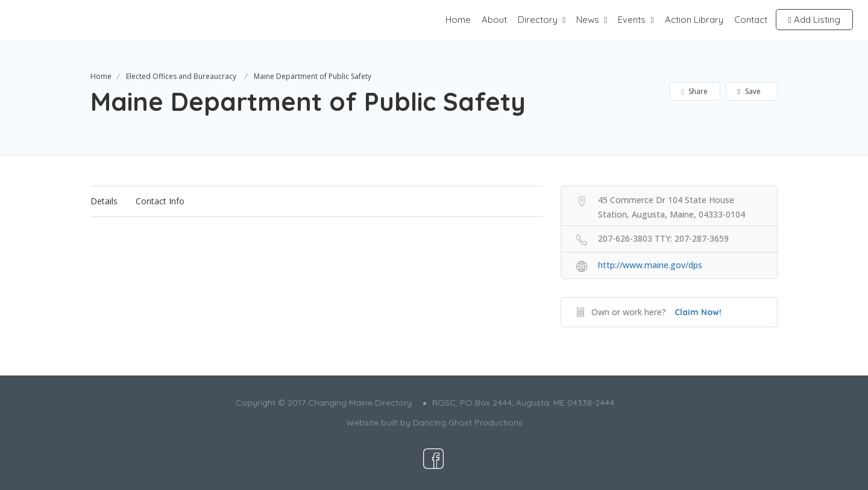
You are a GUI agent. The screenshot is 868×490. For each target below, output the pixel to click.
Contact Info (160, 201)
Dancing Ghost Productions (468, 422)
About (494, 20)
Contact (751, 20)
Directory (538, 20)
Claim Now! (698, 312)
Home (458, 20)
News (588, 20)
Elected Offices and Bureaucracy (181, 76)
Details (104, 201)
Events (632, 20)
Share (694, 91)
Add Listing (814, 20)
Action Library (694, 20)
